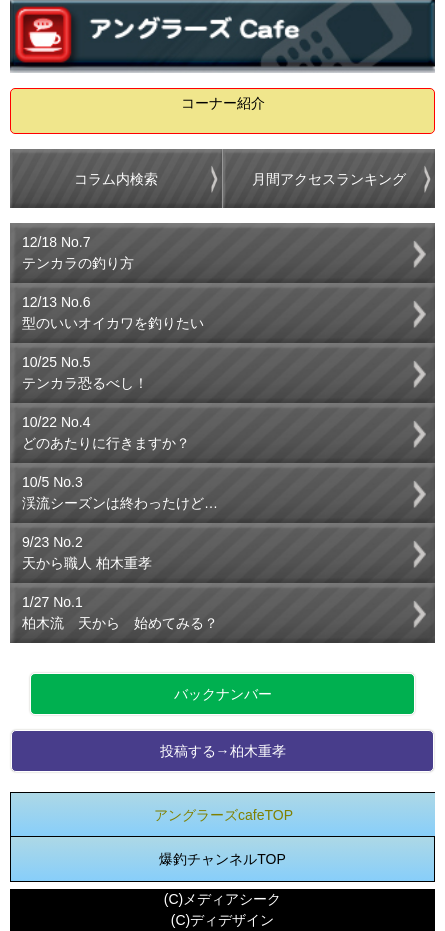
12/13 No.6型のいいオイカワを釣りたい (113, 312)
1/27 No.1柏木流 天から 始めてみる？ (120, 612)
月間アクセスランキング (329, 179)
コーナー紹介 (223, 103)
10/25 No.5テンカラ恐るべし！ (85, 372)
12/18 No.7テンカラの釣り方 (78, 252)
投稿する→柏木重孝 (223, 751)
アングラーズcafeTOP (223, 815)
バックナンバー (223, 694)
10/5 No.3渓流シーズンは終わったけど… (120, 492)
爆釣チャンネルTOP (222, 859)
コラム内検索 (116, 179)
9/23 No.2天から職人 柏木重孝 (87, 552)
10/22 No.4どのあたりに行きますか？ (106, 432)
